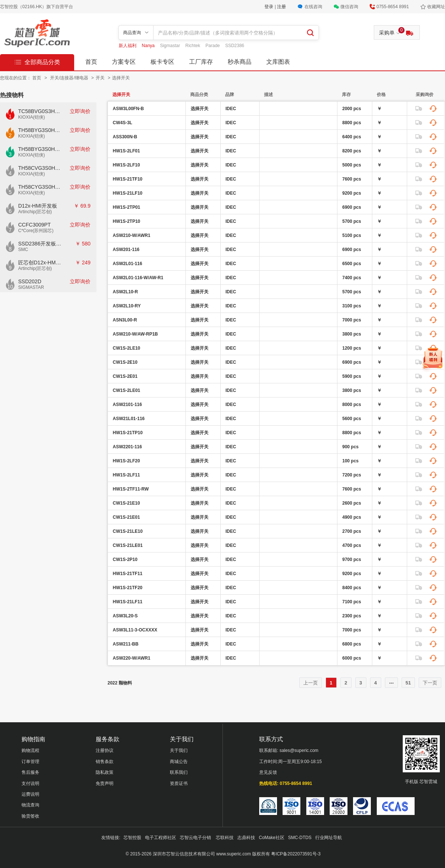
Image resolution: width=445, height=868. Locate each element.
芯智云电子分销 (196, 838)
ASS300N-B (125, 137)
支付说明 (30, 783)
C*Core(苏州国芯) (36, 231)
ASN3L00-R (125, 320)
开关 (101, 78)
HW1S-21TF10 (128, 179)
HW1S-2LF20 (126, 461)
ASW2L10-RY (127, 306)
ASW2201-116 (127, 447)
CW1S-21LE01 (128, 545)
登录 (269, 7)
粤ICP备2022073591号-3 (296, 854)
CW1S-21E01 (126, 517)
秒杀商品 (240, 62)
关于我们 (179, 750)
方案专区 (124, 62)
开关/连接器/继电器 (70, 78)
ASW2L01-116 (127, 264)
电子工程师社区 (161, 838)
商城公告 (179, 762)
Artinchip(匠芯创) (35, 212)
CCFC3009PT (34, 225)
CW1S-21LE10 (128, 531)
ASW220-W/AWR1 (131, 658)
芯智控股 (132, 838)
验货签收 (30, 816)
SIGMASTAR (31, 287)
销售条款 (105, 762)
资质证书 (179, 783)
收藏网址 (436, 7)
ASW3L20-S (125, 616)
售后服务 (30, 772)
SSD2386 (235, 46)
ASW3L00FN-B (128, 109)
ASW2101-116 (127, 405)
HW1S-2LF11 (126, 475)
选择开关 (121, 78)
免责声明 (105, 783)
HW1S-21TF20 (128, 588)
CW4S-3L (123, 123)
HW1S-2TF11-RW (131, 489)
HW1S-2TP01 (126, 207)
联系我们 (179, 772)
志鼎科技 (246, 838)
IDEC (231, 109)
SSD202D (30, 281)
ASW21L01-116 (129, 419)
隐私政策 (105, 772)
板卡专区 (162, 62)
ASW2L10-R (125, 292)
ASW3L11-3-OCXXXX (135, 630)
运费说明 (30, 794)
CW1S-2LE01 (126, 390)
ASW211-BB (126, 644)
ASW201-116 (126, 250)
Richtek (193, 46)
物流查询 (30, 805)
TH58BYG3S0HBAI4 (40, 130)
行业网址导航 (329, 838)
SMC (23, 250)
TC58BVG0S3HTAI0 (40, 111)
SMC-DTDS (300, 838)
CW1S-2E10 (125, 362)
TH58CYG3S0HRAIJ (40, 187)
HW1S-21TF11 (128, 574)
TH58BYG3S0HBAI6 (40, 149)
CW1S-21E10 (126, 503)
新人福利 (128, 46)
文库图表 (278, 62)
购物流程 (30, 750)
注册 (281, 7)
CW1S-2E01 (125, 376)
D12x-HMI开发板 (38, 206)
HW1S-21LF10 (128, 193)
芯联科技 (225, 838)
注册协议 (105, 750)
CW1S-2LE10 (126, 348)
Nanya (149, 46)
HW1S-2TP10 (126, 221)
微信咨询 (349, 7)
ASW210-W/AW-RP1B (135, 334)
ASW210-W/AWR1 (131, 235)
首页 (91, 62)
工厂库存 (201, 62)
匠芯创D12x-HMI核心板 (40, 263)
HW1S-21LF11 (128, 602)
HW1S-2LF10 (126, 165)
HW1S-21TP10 (128, 433)
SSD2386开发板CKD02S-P (40, 244)
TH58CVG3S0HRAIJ (40, 168)
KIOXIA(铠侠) (32, 117)
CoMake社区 (272, 838)
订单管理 (30, 762)
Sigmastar (170, 46)
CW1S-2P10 (125, 560)
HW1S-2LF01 (126, 151)
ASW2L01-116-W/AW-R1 (138, 278)
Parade (213, 46)
